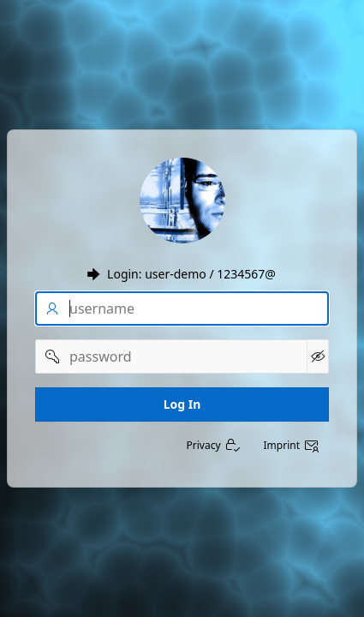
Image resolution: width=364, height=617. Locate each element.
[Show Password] (318, 356)
